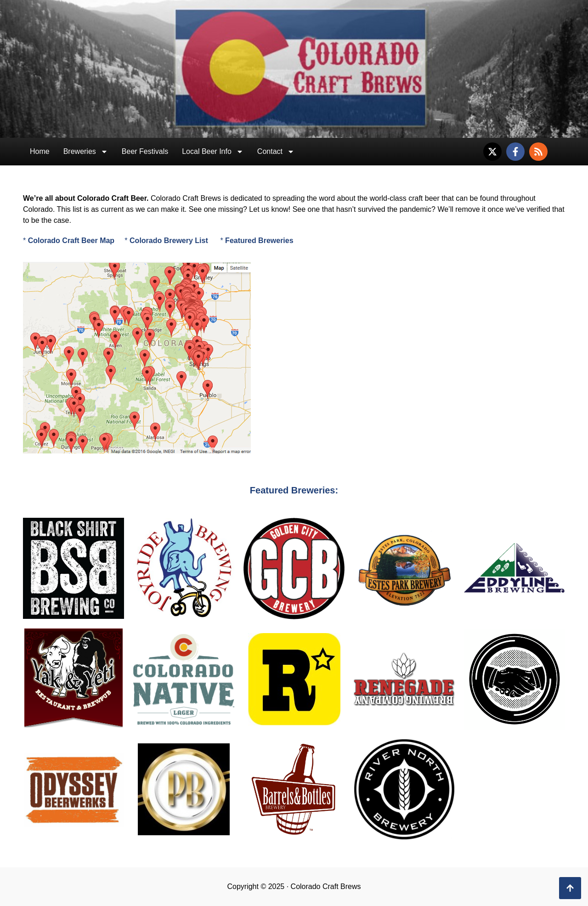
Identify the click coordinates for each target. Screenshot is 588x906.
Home (40, 151)
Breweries (86, 152)
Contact (276, 152)
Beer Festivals (145, 151)
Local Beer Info (213, 152)
